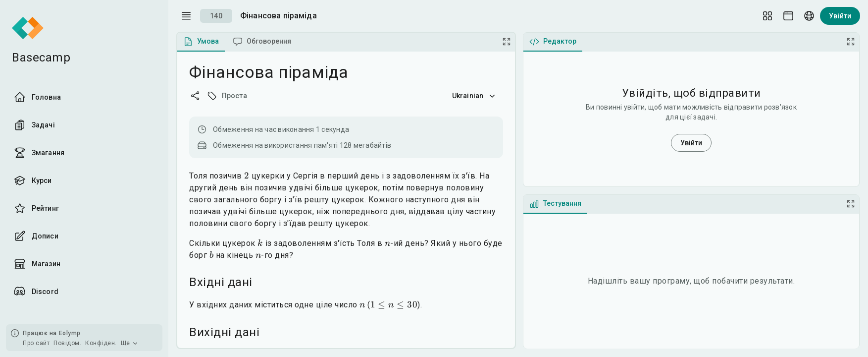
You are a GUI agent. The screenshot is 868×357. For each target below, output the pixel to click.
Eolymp (70, 333)
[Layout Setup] (767, 16)
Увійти (840, 16)
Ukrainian (475, 96)
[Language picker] (809, 16)
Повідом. (67, 343)
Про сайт (36, 343)
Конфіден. (101, 343)
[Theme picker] (788, 16)
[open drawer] (186, 16)
